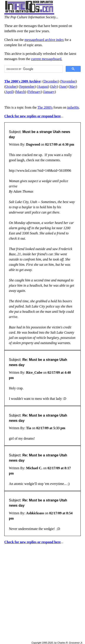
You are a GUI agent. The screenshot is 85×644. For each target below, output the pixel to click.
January (49, 92)
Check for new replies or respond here (33, 116)
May (73, 87)
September (27, 87)
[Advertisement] (42, 591)
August (43, 87)
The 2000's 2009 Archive (22, 81)
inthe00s (73, 107)
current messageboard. (47, 59)
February (34, 92)
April (9, 92)
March (21, 92)
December (51, 81)
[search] (33, 69)
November (68, 81)
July (54, 87)
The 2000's (45, 107)
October (11, 87)
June (63, 87)
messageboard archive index (44, 40)
